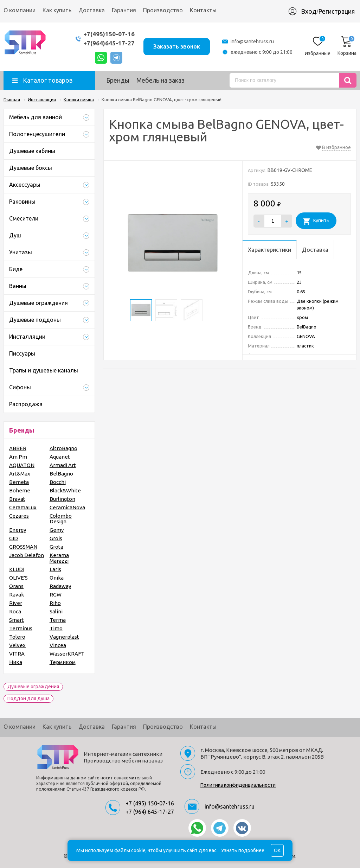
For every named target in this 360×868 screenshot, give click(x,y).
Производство (163, 10)
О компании (20, 10)
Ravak (17, 595)
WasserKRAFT (67, 654)
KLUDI (17, 569)
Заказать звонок (177, 46)
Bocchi (58, 482)
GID (14, 538)
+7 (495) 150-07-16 (150, 803)
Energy (18, 530)
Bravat (17, 499)
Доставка (92, 10)
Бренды (118, 80)
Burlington (62, 499)
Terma (58, 620)
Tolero (17, 637)
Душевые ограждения (33, 687)
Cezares (19, 516)
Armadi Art (63, 465)
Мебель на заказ (160, 80)
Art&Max (20, 474)
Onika (57, 578)
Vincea (58, 645)
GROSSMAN (23, 547)
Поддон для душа (28, 698)
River (16, 603)
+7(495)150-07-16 (109, 34)
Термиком (63, 662)
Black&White (65, 490)
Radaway (60, 586)
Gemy (57, 530)
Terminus (21, 628)
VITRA (17, 654)
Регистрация (336, 11)
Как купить (57, 10)
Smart (17, 620)
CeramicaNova (67, 507)
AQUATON (22, 465)
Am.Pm (18, 457)
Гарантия (124, 10)
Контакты (203, 10)
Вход (309, 11)
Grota (56, 547)
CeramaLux (23, 507)
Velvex (17, 645)
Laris (55, 569)
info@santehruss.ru (252, 42)
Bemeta (19, 482)
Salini (56, 611)
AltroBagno (63, 448)
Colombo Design (61, 519)
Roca (15, 611)
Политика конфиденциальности (238, 785)
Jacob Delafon (27, 555)
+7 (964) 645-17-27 (150, 812)
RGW (56, 595)
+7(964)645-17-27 (109, 43)
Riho (55, 603)
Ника (16, 662)
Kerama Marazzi (59, 558)
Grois (56, 538)
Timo (56, 628)
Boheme (20, 490)
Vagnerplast (64, 637)
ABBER (18, 448)
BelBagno (61, 474)
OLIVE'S (18, 578)
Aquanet (60, 457)
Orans (16, 586)
